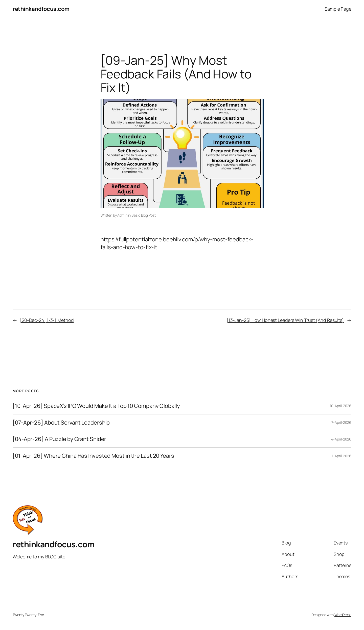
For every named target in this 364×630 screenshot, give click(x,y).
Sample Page (338, 9)
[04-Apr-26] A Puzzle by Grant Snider (59, 439)
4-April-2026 (341, 439)
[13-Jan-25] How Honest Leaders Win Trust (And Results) (285, 320)
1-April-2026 (342, 456)
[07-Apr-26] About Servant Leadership (61, 423)
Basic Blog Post (144, 215)
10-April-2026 (341, 406)
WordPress (343, 615)
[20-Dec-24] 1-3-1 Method (47, 320)
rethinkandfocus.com (41, 9)
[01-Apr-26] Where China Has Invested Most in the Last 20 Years (93, 456)
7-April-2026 (341, 422)
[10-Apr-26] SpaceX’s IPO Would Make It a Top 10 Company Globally (96, 406)
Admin (122, 215)
